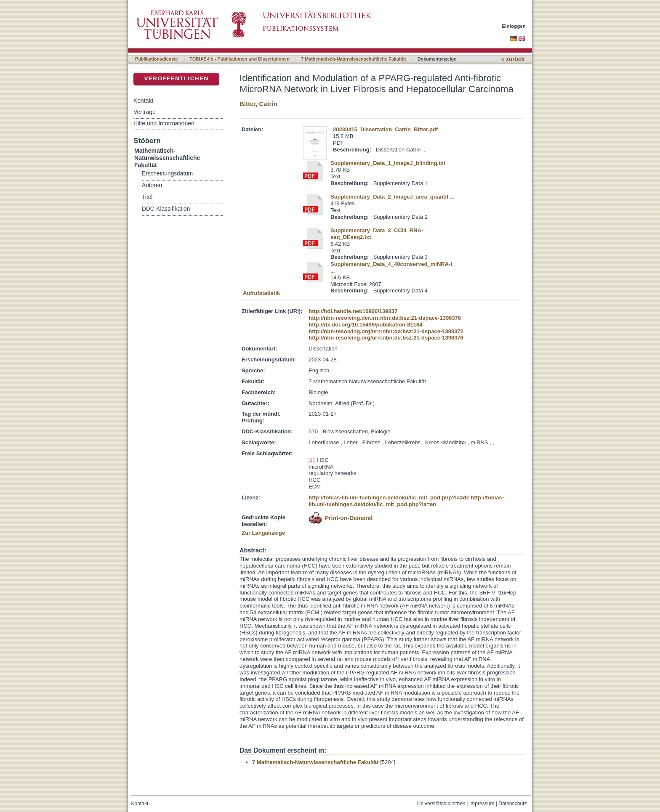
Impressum (482, 804)
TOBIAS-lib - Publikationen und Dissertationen (240, 59)
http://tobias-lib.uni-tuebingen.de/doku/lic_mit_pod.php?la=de (389, 498)
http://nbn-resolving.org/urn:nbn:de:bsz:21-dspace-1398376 (386, 338)
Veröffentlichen (176, 78)
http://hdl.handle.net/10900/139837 (353, 311)
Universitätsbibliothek (441, 804)
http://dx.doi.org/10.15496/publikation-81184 (365, 325)
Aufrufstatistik (261, 293)
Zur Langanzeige (263, 533)
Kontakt (143, 101)
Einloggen (514, 26)
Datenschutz (512, 804)
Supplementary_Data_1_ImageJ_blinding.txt (388, 163)
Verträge (145, 112)
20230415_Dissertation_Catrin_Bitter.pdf (385, 129)
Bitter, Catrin (258, 104)
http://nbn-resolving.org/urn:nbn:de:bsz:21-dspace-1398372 (386, 331)
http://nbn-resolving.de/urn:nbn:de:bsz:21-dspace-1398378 (385, 318)
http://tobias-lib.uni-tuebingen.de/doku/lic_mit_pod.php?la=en (406, 501)
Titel (147, 197)
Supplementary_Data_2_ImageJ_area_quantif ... (393, 197)
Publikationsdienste (157, 59)
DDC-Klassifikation (166, 209)
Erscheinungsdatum (167, 174)
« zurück (513, 59)
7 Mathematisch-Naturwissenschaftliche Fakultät (353, 59)
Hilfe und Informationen (164, 123)
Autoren (152, 185)
